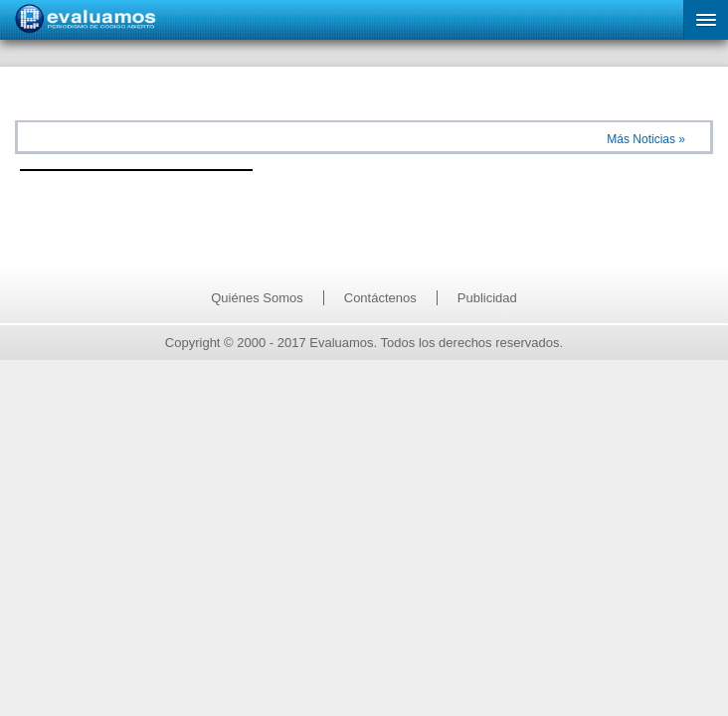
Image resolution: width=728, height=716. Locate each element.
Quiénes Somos (257, 298)
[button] (706, 20)
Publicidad (487, 298)
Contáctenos (380, 298)
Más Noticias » (646, 139)
